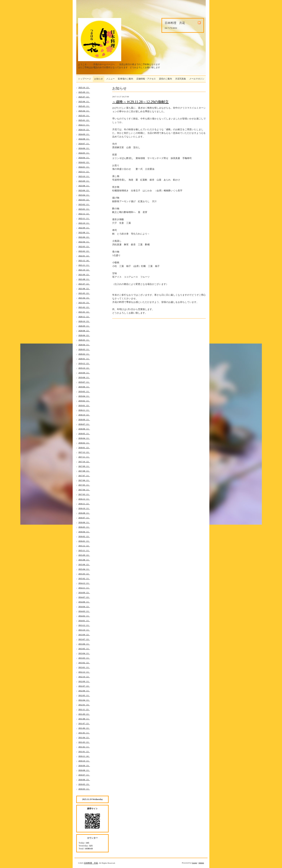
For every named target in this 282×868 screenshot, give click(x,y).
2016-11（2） (84, 504)
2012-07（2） (84, 686)
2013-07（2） (84, 639)
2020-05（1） (84, 340)
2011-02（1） (84, 747)
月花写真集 (181, 79)
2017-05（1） (84, 485)
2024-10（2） (84, 129)
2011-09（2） (84, 714)
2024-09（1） (84, 134)
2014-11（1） (84, 588)
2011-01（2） (84, 751)
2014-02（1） (84, 616)
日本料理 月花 (91, 863)
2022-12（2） (84, 214)
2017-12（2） (84, 452)
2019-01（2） (84, 405)
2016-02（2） (84, 536)
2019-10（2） (84, 368)
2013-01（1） (84, 667)
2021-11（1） (84, 265)
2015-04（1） (84, 569)
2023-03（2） (84, 200)
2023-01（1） (84, 209)
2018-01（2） (84, 447)
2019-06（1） (84, 387)
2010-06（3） (84, 780)
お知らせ (99, 79)
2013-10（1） (84, 630)
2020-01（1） (84, 359)
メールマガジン (197, 79)
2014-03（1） (84, 611)
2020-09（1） (84, 326)
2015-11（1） (84, 550)
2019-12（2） (84, 363)
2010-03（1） (84, 789)
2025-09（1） (84, 92)
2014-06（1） (84, 602)
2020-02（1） (84, 354)
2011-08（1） (84, 719)
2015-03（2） (84, 574)
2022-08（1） (84, 232)
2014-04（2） (84, 606)
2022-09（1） (84, 228)
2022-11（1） (84, 218)
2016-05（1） (84, 527)
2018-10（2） (84, 415)
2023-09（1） (84, 181)
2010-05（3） (84, 784)
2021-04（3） (84, 298)
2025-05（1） (84, 106)
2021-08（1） (84, 279)
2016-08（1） (84, 513)
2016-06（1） (84, 522)
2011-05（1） (84, 733)
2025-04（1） (84, 111)
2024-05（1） (84, 153)
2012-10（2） (84, 677)
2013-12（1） (84, 625)
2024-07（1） (84, 144)
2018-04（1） (84, 438)
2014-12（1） (84, 583)
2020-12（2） (84, 317)
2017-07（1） (84, 476)
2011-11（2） (84, 709)
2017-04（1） (84, 490)
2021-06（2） (84, 288)
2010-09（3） (84, 765)
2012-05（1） (84, 695)
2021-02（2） (84, 307)
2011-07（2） (84, 723)
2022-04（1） (84, 242)
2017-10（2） (84, 462)
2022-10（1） (84, 223)
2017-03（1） (84, 494)
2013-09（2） (84, 635)
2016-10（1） (84, 508)
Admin (201, 863)
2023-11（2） (84, 172)
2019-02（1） (84, 401)
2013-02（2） (84, 663)
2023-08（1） (84, 186)
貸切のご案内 (165, 79)
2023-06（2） (84, 190)
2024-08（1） (84, 139)
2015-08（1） (84, 560)
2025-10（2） (84, 87)
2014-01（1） (84, 621)
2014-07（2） (84, 597)
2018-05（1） (84, 433)
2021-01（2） (84, 312)
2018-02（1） (84, 443)
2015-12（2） (84, 546)
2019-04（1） (84, 396)
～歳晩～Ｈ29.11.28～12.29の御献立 (140, 102)
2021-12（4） (84, 260)
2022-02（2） (84, 251)
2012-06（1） (84, 691)
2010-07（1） (84, 775)
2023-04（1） (84, 195)
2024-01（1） (84, 167)
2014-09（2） (84, 592)
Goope (194, 863)
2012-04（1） (84, 700)
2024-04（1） (84, 158)
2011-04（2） (84, 737)
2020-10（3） (84, 321)
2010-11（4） (84, 756)
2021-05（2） (84, 293)
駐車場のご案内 (126, 79)
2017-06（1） (84, 480)
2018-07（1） (84, 424)
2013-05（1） (84, 649)
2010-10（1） (84, 761)
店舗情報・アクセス (146, 79)
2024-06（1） (84, 148)
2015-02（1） (84, 578)
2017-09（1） (84, 466)
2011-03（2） (84, 742)
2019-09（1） (84, 373)
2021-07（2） (84, 284)
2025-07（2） (84, 97)
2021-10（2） (84, 270)
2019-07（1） (84, 382)
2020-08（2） (84, 331)
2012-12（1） (84, 672)
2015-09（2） (84, 555)
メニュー (110, 79)
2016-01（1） (84, 541)
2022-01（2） (84, 256)
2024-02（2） (84, 162)
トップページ (85, 79)
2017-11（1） (84, 457)
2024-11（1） (84, 125)
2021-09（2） (84, 274)
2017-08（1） (84, 471)
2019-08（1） (84, 377)
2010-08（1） (84, 770)
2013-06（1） (84, 644)
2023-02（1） (84, 204)
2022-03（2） (84, 246)
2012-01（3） (84, 705)
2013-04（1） (84, 653)
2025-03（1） (84, 115)
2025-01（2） (84, 120)
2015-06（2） (84, 564)
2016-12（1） (84, 499)
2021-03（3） (84, 303)
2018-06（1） (84, 429)
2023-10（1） (84, 176)
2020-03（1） (84, 349)
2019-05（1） (84, 391)
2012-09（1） (84, 681)
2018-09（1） (84, 419)
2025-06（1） (84, 101)
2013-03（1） (84, 658)
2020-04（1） (84, 345)
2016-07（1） (84, 518)
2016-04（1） (84, 532)
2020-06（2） (84, 335)
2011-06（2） (84, 728)
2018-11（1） (84, 410)
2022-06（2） (84, 237)
